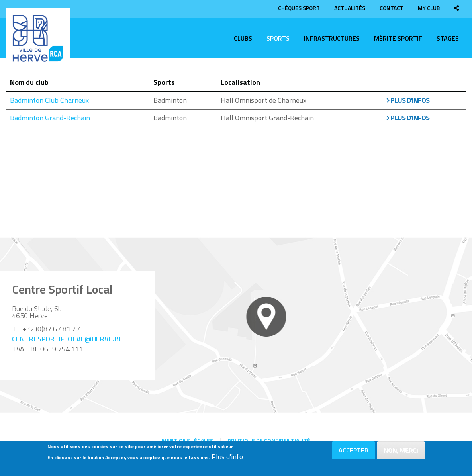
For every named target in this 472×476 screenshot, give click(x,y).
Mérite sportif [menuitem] (398, 38)
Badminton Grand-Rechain (50, 118)
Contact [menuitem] (392, 8)
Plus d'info (227, 460)
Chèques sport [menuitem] (299, 8)
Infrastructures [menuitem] (332, 38)
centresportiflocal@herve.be (67, 339)
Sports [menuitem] (278, 38)
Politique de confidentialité (269, 440)
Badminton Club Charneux (49, 100)
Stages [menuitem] (448, 38)
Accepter (354, 453)
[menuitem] (456, 8)
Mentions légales (187, 440)
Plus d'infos (410, 100)
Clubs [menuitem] (243, 38)
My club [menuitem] (429, 8)
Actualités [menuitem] (350, 8)
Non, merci (401, 453)
